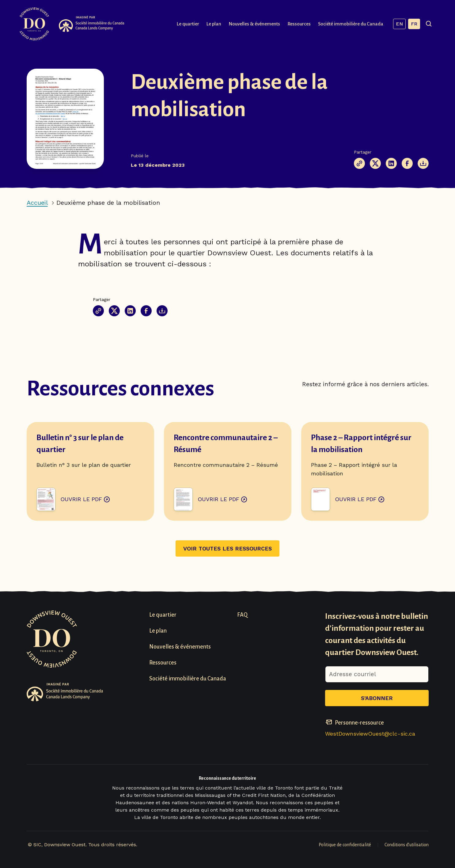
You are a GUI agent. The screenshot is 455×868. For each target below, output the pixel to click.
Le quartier (188, 24)
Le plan (214, 24)
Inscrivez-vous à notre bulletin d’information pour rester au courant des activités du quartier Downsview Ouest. (377, 634)
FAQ (242, 615)
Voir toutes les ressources (227, 548)
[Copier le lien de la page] (359, 163)
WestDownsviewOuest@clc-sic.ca (370, 734)
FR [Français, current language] (414, 24)
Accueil (37, 203)
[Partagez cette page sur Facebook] (407, 163)
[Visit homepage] (34, 24)
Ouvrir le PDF (85, 500)
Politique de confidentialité (345, 845)
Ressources (299, 24)
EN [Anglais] (399, 24)
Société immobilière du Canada (351, 24)
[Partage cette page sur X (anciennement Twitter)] (375, 163)
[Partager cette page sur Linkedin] (391, 163)
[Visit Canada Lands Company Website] (92, 24)
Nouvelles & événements (254, 24)
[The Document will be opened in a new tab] (423, 163)
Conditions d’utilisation (407, 845)
